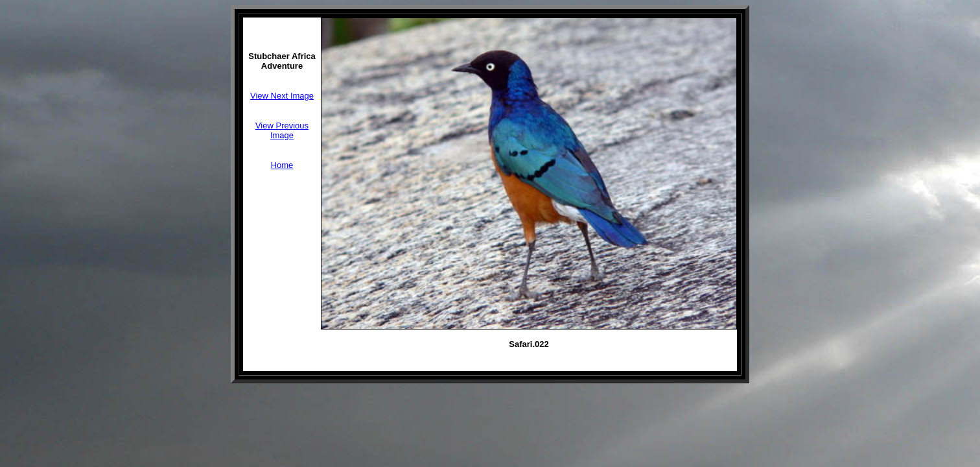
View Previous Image (282, 130)
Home (282, 165)
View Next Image (282, 96)
